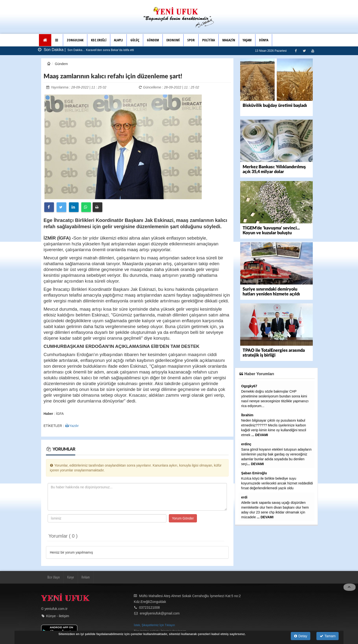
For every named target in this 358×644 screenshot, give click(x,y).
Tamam (328, 636)
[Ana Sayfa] (45, 40)
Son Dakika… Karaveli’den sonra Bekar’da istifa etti (100, 50)
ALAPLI (118, 40)
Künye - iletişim (58, 616)
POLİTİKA (209, 40)
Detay (301, 636)
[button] (57, 40)
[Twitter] (304, 51)
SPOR (191, 40)
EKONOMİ (173, 40)
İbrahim (247, 415)
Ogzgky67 (249, 386)
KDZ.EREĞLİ (99, 40)
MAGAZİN (229, 40)
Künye (71, 577)
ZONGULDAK (75, 40)
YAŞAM (247, 40)
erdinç (246, 444)
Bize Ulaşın (54, 577)
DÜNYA (264, 40)
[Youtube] (313, 51)
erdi (244, 497)
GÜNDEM (153, 40)
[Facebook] (296, 51)
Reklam (86, 577)
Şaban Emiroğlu (254, 473)
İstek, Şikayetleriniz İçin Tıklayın (154, 625)
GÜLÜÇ (135, 40)
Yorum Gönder (183, 518)
